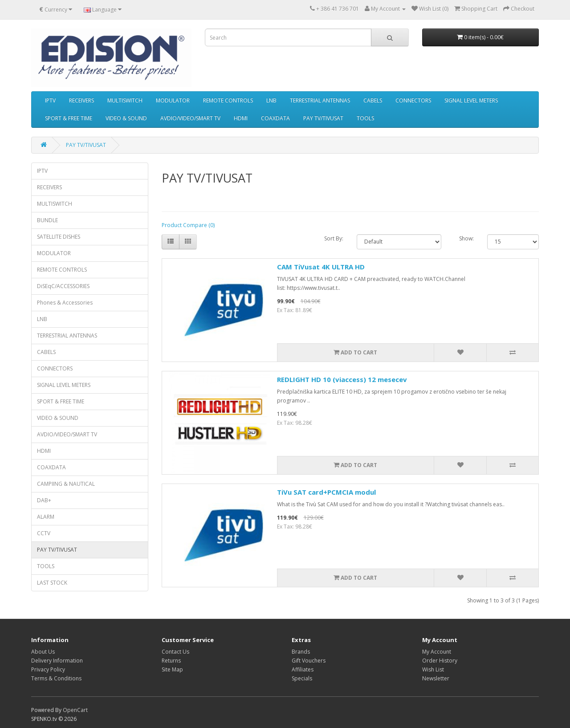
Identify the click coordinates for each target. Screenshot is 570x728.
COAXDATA (275, 118)
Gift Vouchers (309, 661)
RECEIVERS (81, 100)
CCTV (44, 533)
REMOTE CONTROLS (228, 100)
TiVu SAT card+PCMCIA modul (326, 492)
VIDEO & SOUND (126, 118)
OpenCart (75, 710)
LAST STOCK (52, 583)
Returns (171, 661)
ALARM (46, 517)
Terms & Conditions (56, 678)
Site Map (172, 669)
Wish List (433, 669)
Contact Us (175, 652)
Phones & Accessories (65, 303)
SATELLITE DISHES (59, 237)
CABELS (373, 100)
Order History (440, 661)
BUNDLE (47, 220)
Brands (301, 652)
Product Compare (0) (188, 225)
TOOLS (365, 118)
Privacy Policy (48, 669)
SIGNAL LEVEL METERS (471, 100)
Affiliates (303, 669)
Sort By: (334, 238)
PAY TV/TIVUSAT (323, 118)
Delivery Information (57, 661)
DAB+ (44, 500)
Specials (302, 678)
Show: (466, 238)
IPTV (50, 100)
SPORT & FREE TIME (69, 118)
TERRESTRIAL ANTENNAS (320, 100)
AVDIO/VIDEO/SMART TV (190, 118)
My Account (437, 652)
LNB (271, 100)
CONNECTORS (413, 100)
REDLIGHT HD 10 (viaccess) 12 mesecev (342, 379)
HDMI (241, 118)
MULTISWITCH (125, 100)
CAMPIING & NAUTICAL (66, 484)
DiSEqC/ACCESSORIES (63, 286)
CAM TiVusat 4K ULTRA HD (321, 267)
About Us (43, 652)
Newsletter (436, 678)
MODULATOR (173, 100)
